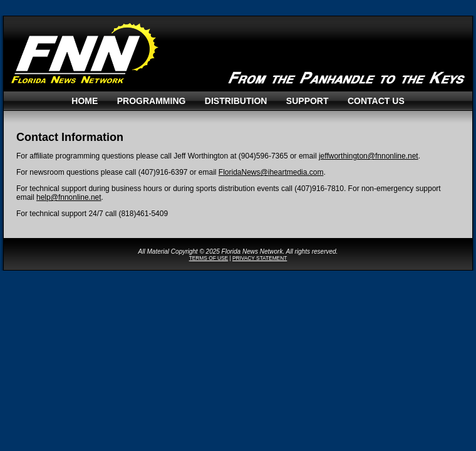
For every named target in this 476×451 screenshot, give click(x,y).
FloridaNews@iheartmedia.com (271, 172)
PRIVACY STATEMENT (260, 258)
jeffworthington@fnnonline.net (369, 156)
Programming (152, 101)
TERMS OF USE (209, 258)
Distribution (236, 101)
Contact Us (376, 101)
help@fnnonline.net (69, 197)
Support (308, 101)
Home (85, 101)
